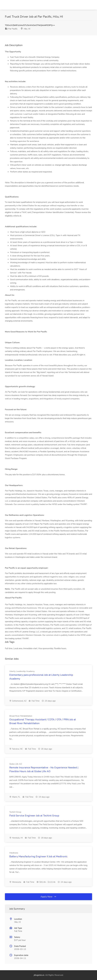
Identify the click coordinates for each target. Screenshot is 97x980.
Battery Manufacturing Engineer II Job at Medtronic (38, 856)
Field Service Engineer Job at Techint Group (34, 816)
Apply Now (48, 897)
